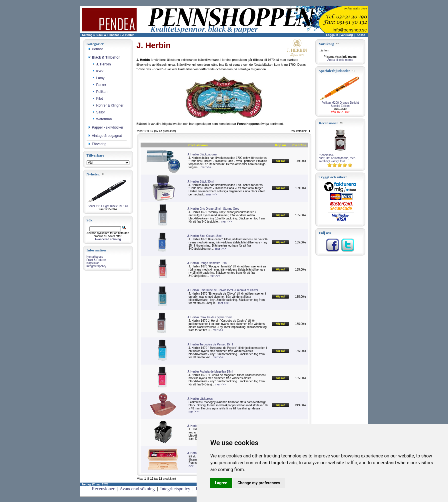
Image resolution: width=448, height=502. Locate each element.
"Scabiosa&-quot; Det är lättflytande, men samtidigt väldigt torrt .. (337, 158)
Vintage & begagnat (105, 136)
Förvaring (97, 144)
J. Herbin (128, 35)
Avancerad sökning (137, 489)
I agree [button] (221, 483)
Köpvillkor (93, 263)
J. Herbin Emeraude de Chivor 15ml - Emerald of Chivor (223, 290)
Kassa (361, 35)
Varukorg (346, 35)
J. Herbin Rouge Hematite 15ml (207, 263)
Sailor (99, 112)
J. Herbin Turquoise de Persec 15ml (210, 344)
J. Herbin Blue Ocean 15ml (205, 236)
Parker (99, 85)
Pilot (98, 99)
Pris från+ (299, 145)
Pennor (96, 49)
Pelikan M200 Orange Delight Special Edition (340, 104)
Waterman (102, 119)
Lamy (98, 78)
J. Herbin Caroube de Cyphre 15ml (210, 317)
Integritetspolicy (96, 266)
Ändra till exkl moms (340, 60)
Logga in (332, 35)
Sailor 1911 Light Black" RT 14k (108, 206)
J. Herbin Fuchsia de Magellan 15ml (210, 372)
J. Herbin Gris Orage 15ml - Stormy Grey (213, 209)
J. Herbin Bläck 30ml (201, 182)
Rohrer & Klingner (108, 105)
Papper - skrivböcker (106, 127)
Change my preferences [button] (259, 483)
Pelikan (100, 92)
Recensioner (103, 489)
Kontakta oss (95, 257)
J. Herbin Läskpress (200, 399)
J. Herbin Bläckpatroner (202, 154)
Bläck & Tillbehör (107, 35)
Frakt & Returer (96, 260)
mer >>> (206, 167)
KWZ (98, 71)
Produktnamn (198, 145)
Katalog (87, 35)
